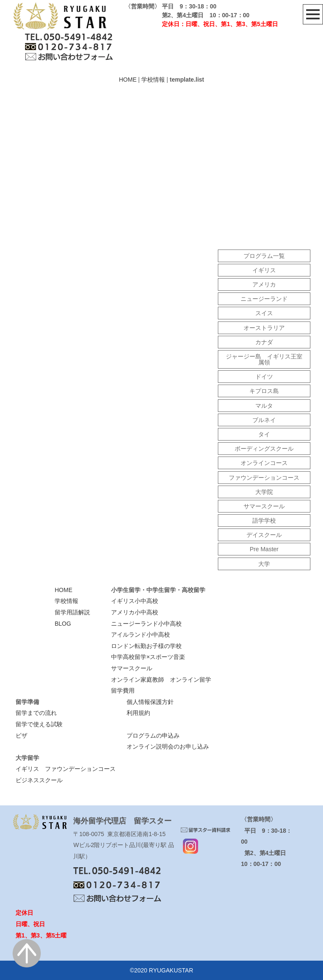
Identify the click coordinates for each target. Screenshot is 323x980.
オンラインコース (264, 463)
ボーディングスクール (264, 449)
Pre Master (264, 549)
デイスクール (264, 535)
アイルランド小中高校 (140, 635)
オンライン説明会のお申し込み (168, 746)
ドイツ (264, 377)
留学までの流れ (36, 713)
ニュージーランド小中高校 (146, 624)
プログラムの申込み (153, 736)
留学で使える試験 (39, 724)
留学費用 (123, 691)
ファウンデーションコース (264, 478)
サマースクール (264, 506)
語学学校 (264, 521)
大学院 (264, 492)
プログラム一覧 (264, 256)
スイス (264, 313)
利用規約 (138, 713)
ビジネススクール (39, 780)
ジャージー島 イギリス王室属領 (264, 359)
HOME (128, 80)
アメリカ (264, 284)
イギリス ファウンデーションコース (66, 769)
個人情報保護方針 (150, 702)
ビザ (21, 736)
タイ (264, 434)
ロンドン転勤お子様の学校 (146, 646)
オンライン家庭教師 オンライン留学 (161, 680)
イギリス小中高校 (135, 601)
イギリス (264, 270)
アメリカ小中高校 (135, 612)
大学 (264, 564)
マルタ (264, 406)
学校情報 (153, 80)
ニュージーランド (264, 299)
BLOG (63, 624)
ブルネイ (264, 420)
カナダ (264, 342)
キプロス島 (264, 391)
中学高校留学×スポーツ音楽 (148, 657)
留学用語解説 (72, 612)
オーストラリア (264, 328)
